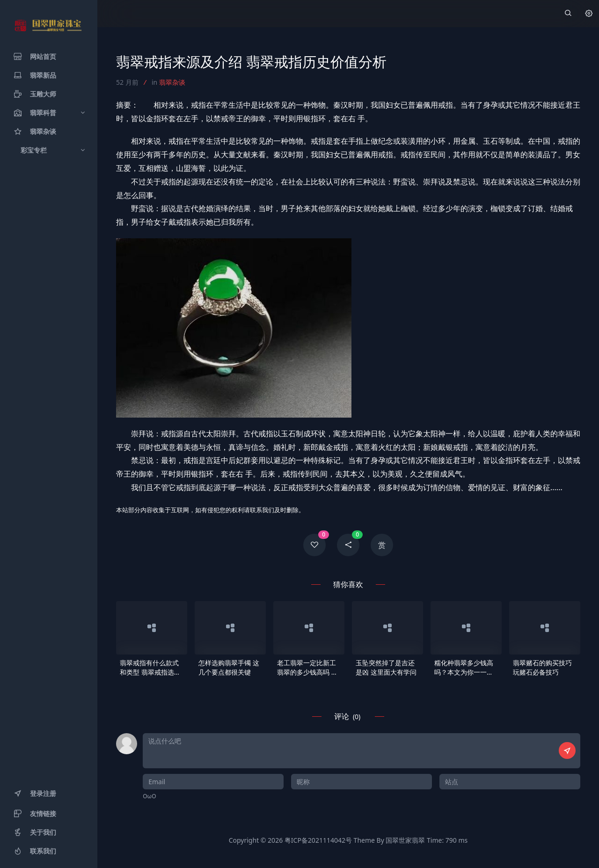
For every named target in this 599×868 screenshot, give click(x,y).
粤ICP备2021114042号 (318, 840)
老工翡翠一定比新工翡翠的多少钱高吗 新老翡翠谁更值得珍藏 (307, 668)
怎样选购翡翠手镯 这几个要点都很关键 (229, 667)
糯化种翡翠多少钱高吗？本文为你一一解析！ (464, 668)
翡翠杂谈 (172, 82)
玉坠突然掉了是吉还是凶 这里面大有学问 (386, 667)
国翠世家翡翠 (405, 840)
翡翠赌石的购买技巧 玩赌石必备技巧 (542, 667)
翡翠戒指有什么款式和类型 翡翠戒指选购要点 (150, 668)
